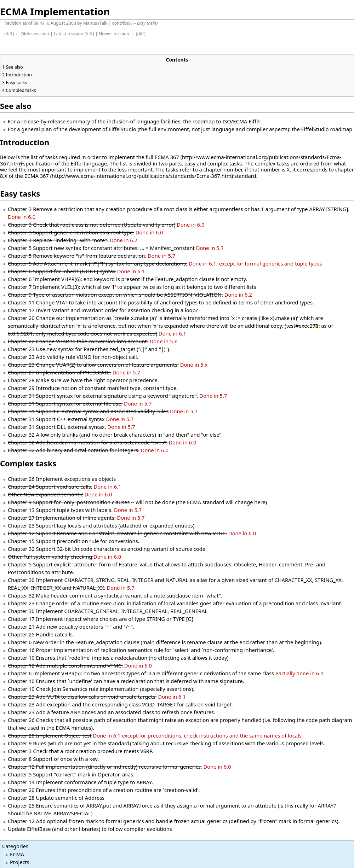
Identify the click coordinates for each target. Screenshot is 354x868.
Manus (90, 23)
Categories (15, 846)
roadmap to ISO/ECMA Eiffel (227, 121)
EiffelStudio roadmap (327, 129)
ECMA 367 (167, 157)
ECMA (17, 854)
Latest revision (68, 34)
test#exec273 (302, 326)
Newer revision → (117, 34)
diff (9, 34)
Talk (104, 23)
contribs (121, 23)
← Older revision (32, 34)
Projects (20, 862)
